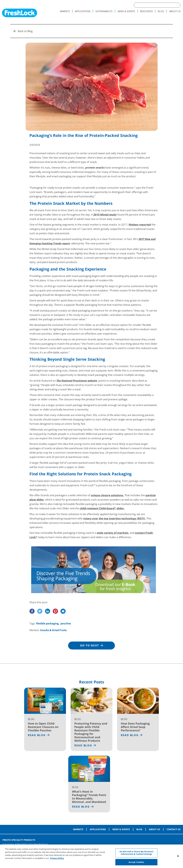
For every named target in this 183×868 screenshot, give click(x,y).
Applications (83, 11)
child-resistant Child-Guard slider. (102, 508)
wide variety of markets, (113, 533)
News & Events (126, 11)
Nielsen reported (140, 225)
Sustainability (104, 11)
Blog (161, 11)
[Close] (178, 857)
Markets (65, 11)
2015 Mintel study (105, 215)
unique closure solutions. (107, 495)
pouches (66, 623)
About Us (175, 11)
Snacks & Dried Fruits (53, 630)
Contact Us (174, 829)
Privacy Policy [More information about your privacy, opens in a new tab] (57, 859)
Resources (146, 11)
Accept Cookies (136, 863)
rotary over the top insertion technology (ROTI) (114, 518)
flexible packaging (47, 623)
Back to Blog (23, 31)
